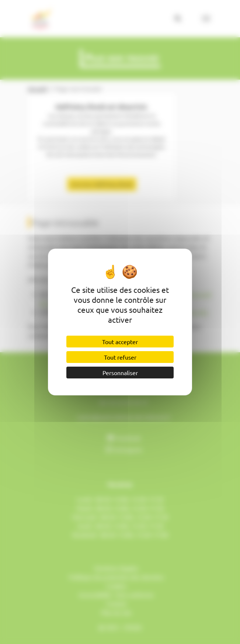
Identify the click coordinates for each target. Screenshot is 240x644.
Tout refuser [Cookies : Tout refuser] (120, 357)
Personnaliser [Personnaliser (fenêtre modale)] (120, 373)
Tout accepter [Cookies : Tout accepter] (120, 342)
